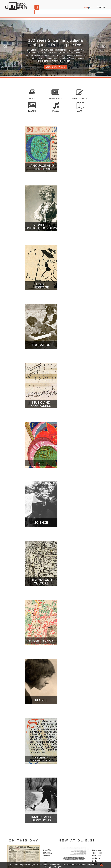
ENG (91, 7)
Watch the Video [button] (56, 67)
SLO (86, 7)
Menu (101, 7)
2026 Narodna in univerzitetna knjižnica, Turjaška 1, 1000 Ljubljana (65, 865)
